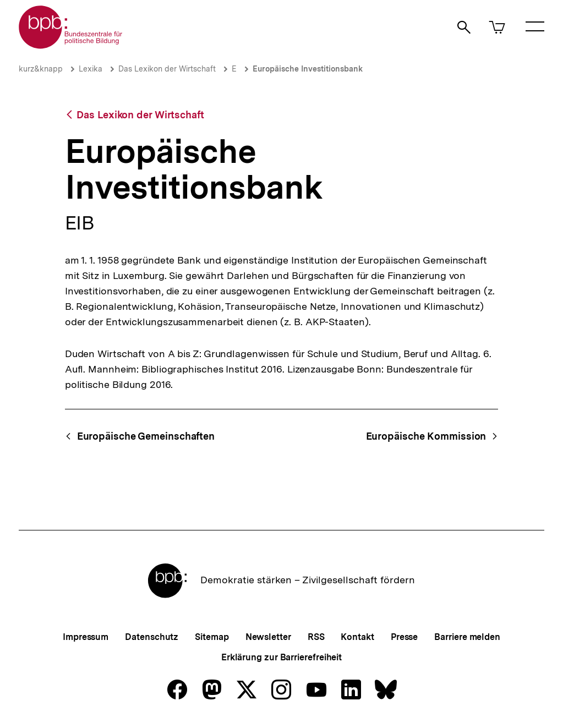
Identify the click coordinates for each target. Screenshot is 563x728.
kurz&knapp (41, 69)
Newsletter (268, 637)
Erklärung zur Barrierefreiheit (281, 657)
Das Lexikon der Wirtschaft (167, 69)
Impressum (86, 637)
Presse (404, 637)
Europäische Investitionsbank (308, 69)
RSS (316, 637)
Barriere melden (467, 637)
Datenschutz (152, 637)
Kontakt (357, 637)
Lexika (91, 69)
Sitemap (212, 637)
